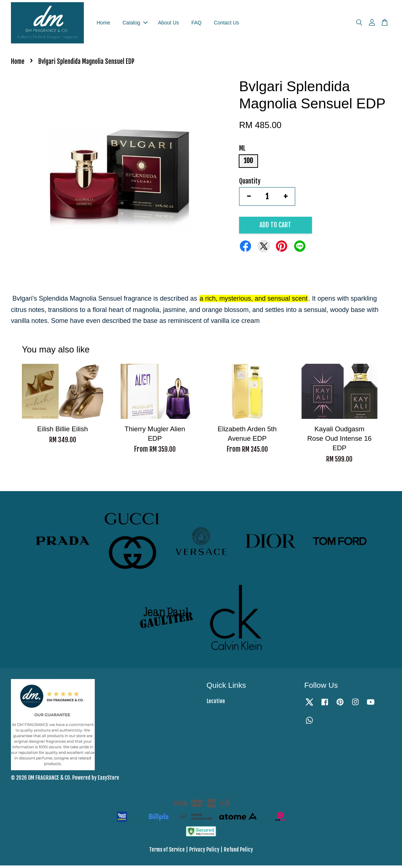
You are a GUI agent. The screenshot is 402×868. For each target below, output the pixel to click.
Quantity (250, 184)
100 (248, 164)
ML (242, 151)
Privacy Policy (204, 852)
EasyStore (108, 781)
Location (216, 704)
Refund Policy (238, 852)
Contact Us (227, 24)
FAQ (196, 24)
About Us (168, 24)
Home (103, 24)
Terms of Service (167, 852)
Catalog (135, 24)
